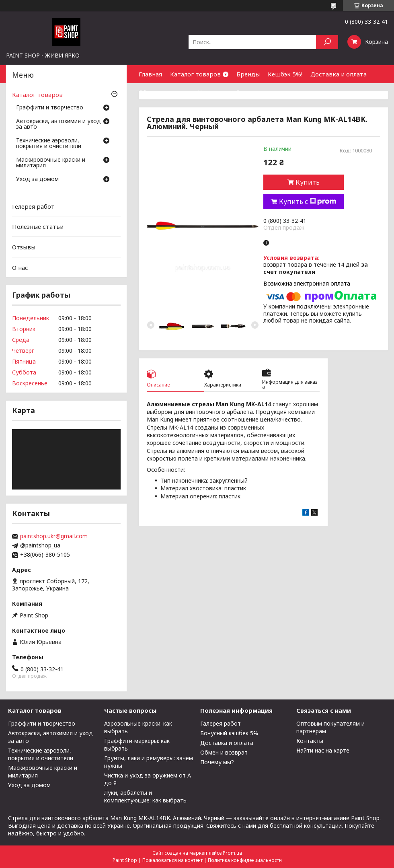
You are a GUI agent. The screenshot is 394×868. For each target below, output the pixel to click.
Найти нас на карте (323, 750)
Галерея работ (221, 723)
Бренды (248, 74)
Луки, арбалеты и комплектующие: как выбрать (145, 796)
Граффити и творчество (50, 108)
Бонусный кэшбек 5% (229, 733)
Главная (150, 74)
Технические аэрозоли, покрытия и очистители (49, 144)
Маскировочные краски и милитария (51, 163)
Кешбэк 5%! (285, 74)
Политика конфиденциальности (245, 860)
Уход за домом (37, 179)
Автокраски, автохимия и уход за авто (58, 124)
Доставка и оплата (339, 74)
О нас (20, 267)
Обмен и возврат (164, 92)
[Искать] (327, 42)
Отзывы (24, 247)
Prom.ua (232, 853)
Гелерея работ (33, 206)
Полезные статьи (38, 226)
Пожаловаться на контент (172, 860)
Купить (308, 182)
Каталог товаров (195, 74)
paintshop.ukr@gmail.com (54, 536)
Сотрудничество (261, 92)
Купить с (308, 202)
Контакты (213, 92)
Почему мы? (217, 762)
